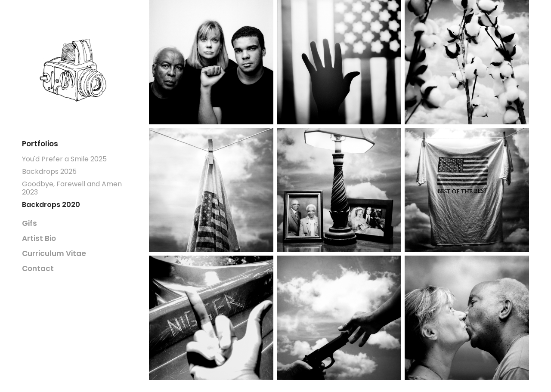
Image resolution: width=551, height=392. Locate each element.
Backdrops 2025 (49, 172)
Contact (38, 269)
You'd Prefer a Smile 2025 (64, 160)
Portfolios (40, 144)
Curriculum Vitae (54, 254)
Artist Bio (39, 239)
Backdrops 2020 (51, 205)
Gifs (29, 224)
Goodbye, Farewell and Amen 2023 (72, 189)
